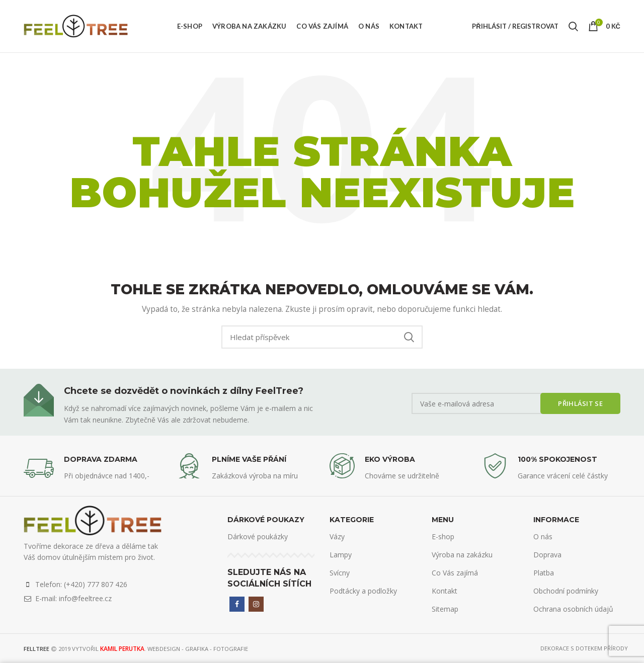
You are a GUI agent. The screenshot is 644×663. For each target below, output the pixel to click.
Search (409, 337)
